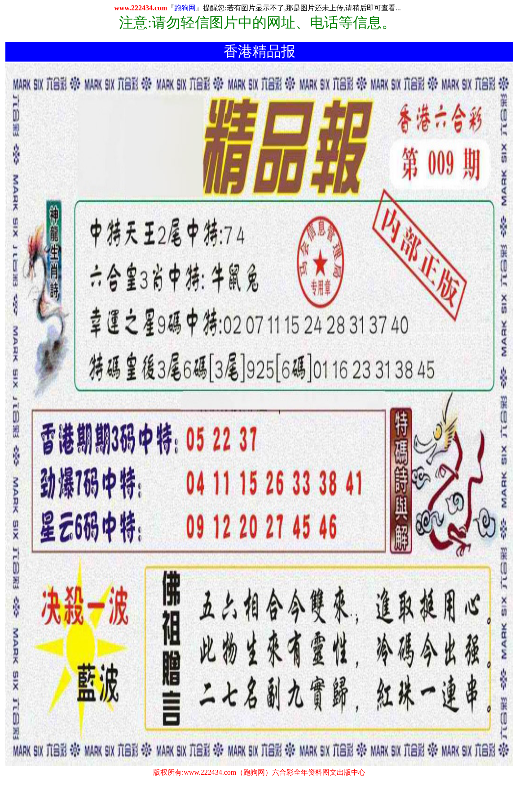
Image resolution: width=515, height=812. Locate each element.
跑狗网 (185, 8)
